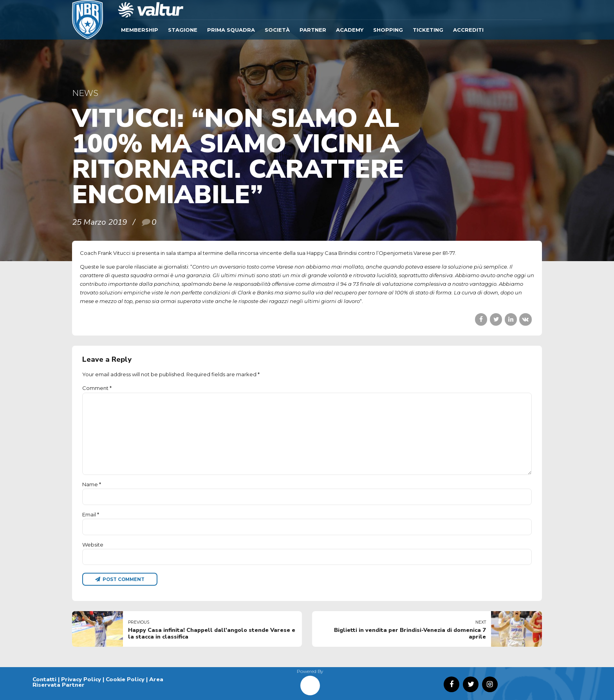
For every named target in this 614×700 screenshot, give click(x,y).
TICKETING (428, 30)
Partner (313, 30)
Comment (97, 388)
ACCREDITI (468, 30)
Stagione (183, 30)
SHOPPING (388, 30)
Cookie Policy (125, 679)
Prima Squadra (231, 30)
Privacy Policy (81, 679)
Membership (140, 30)
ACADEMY (350, 30)
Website (93, 545)
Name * (92, 484)
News (85, 93)
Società (277, 30)
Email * (91, 514)
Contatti (44, 679)
